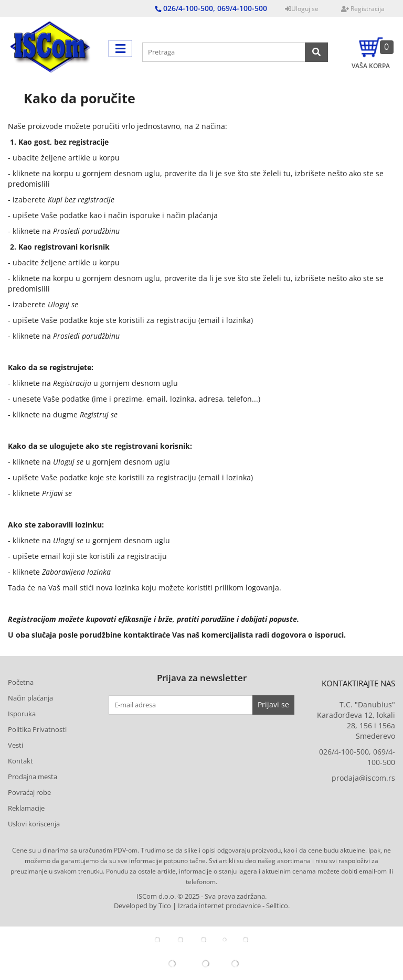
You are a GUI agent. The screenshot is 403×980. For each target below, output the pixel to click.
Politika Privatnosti (37, 729)
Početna (21, 682)
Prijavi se (273, 704)
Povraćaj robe (29, 792)
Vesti (15, 745)
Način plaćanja (30, 698)
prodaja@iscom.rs (363, 778)
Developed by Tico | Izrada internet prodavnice (187, 906)
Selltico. (278, 906)
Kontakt (20, 761)
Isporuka (22, 714)
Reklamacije (26, 808)
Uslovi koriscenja (34, 824)
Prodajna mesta (33, 777)
